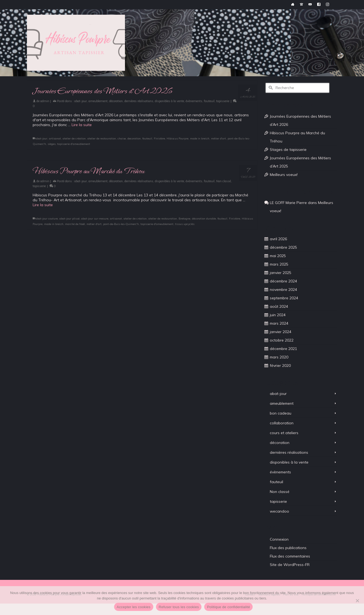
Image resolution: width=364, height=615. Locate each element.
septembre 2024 (284, 298)
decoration (134, 138)
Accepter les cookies (134, 607)
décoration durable (204, 219)
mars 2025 (279, 264)
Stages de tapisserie (288, 150)
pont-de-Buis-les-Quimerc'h (121, 224)
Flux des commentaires (290, 556)
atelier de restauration (102, 138)
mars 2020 (279, 357)
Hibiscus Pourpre (178, 138)
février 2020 (280, 366)
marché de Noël (75, 224)
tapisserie (223, 101)
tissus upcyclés (185, 224)
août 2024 (279, 306)
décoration (116, 101)
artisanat (55, 138)
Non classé (224, 181)
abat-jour (81, 101)
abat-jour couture (47, 219)
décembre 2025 (283, 247)
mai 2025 (278, 256)
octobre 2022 (282, 340)
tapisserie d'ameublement (74, 144)
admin (45, 101)
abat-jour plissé (69, 219)
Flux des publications (288, 548)
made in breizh (200, 138)
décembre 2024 (283, 281)
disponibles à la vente (169, 101)
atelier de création (74, 138)
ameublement (98, 101)
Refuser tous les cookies (179, 607)
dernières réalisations (139, 101)
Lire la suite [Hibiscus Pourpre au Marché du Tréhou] (43, 205)
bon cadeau (281, 413)
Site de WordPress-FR (290, 565)
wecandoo (279, 511)
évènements (194, 101)
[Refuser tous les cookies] (357, 601)
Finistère (159, 138)
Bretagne (184, 219)
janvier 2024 (281, 332)
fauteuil (209, 101)
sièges (52, 144)
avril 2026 (278, 239)
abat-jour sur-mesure (95, 219)
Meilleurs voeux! (284, 175)
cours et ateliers (284, 433)
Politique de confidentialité (228, 607)
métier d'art (218, 138)
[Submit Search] (270, 88)
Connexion (279, 539)
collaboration (282, 423)
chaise (122, 138)
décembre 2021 (283, 349)
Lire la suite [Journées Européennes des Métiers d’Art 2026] (82, 125)
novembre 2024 (283, 290)
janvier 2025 (281, 273)
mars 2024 (279, 323)
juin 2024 (278, 315)
